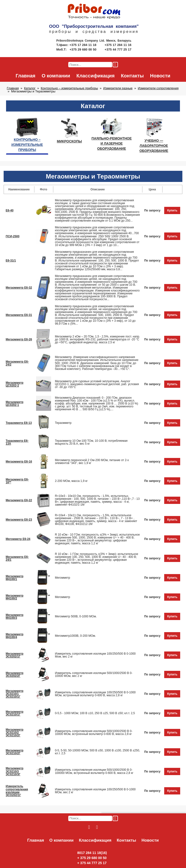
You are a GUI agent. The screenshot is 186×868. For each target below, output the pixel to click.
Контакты (132, 76)
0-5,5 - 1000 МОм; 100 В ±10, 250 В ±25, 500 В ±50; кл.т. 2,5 (95, 713)
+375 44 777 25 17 (118, 49)
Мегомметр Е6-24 (18, 539)
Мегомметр (63, 578)
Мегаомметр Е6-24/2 (17, 363)
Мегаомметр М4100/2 (15, 597)
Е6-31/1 (11, 261)
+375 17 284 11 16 (118, 45)
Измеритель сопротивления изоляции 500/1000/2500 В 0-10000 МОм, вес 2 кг (94, 674)
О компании (56, 76)
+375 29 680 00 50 (83, 49)
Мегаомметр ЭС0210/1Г (15, 713)
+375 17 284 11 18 (83, 45)
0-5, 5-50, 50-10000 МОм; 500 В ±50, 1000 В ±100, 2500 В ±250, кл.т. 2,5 (97, 752)
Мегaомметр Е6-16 (19, 462)
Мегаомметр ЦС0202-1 (15, 404)
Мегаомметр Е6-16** (17, 481)
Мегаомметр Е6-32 (19, 288)
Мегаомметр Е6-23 (19, 520)
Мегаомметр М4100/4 (15, 636)
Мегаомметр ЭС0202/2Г (15, 674)
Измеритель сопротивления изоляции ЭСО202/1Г (17, 791)
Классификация (95, 76)
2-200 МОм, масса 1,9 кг (71, 481)
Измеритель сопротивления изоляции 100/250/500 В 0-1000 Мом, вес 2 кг (95, 655)
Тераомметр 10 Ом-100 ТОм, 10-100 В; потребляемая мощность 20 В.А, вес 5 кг (91, 442)
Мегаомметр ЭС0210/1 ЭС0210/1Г (15, 694)
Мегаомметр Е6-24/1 (17, 558)
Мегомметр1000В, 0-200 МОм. (75, 636)
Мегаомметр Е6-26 (19, 339)
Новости (160, 76)
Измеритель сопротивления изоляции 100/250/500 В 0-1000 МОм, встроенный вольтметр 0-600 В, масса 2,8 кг (95, 694)
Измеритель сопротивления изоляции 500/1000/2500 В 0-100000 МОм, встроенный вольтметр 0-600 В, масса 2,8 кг (94, 771)
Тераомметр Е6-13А (17, 442)
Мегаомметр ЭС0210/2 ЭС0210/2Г (15, 733)
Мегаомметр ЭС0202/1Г (15, 655)
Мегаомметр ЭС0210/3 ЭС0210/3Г (15, 771)
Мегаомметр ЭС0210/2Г (15, 752)
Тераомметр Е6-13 (19, 423)
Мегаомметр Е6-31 (19, 315)
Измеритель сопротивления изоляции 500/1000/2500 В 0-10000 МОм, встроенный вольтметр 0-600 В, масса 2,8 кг (94, 733)
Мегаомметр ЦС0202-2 (15, 384)
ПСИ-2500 (13, 236)
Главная (26, 76)
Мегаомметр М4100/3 (15, 616)
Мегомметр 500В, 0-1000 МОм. (76, 616)
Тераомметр (63, 423)
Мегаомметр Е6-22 (19, 500)
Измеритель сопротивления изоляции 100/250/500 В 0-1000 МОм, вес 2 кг (95, 791)
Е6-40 (10, 210)
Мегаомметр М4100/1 (15, 578)
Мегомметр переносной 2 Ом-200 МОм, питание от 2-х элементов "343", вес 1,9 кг (92, 462)
